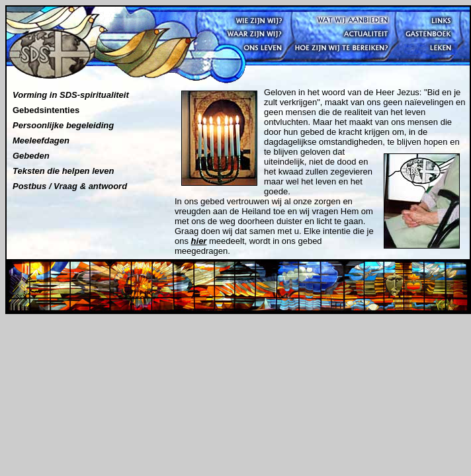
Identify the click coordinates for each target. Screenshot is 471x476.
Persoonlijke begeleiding (63, 125)
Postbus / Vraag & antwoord (70, 186)
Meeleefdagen (41, 140)
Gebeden (31, 156)
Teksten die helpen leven (63, 171)
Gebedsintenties (46, 110)
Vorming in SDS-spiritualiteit (71, 95)
